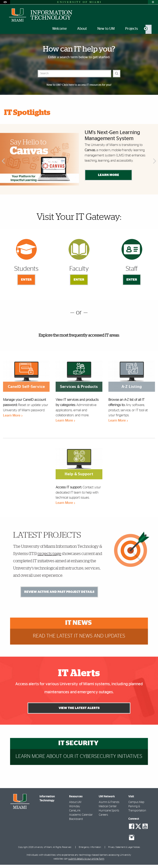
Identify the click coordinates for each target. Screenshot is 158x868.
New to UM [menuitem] (106, 29)
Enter (26, 280)
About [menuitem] (82, 29)
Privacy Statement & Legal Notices (124, 847)
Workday (75, 806)
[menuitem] (149, 29)
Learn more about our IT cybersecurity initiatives (79, 756)
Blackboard (76, 819)
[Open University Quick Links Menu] (153, 2)
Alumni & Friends (109, 802)
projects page (49, 554)
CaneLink (75, 811)
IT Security (78, 743)
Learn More (109, 175)
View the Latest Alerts (79, 708)
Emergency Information (90, 847)
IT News (78, 623)
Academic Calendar (81, 815)
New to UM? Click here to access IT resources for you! (79, 85)
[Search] (117, 74)
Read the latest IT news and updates (79, 636)
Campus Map (136, 802)
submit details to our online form (86, 859)
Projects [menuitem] (131, 29)
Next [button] (155, 161)
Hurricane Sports (109, 811)
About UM (75, 802)
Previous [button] (3, 161)
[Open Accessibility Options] (5, 2)
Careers (103, 815)
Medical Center (108, 806)
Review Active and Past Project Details (59, 592)
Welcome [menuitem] (59, 29)
